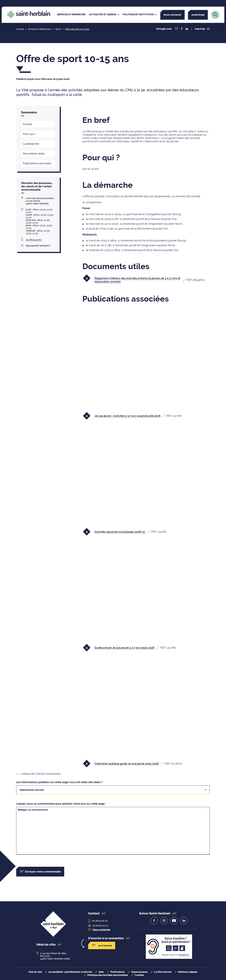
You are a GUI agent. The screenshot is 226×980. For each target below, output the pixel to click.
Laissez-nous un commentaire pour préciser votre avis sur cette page (61, 804)
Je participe (198, 15)
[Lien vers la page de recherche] (215, 15)
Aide (101, 972)
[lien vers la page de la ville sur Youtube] (174, 921)
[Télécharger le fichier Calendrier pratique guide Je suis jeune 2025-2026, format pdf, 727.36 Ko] (135, 763)
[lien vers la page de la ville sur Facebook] (154, 921)
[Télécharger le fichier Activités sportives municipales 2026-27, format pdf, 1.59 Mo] (127, 532)
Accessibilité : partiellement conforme (70, 972)
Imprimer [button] (202, 29)
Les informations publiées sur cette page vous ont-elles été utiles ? (60, 782)
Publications (118, 972)
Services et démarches (40, 29)
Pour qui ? (29, 134)
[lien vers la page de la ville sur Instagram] (164, 921)
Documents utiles (34, 154)
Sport (58, 29)
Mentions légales (188, 972)
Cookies (139, 975)
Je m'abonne (102, 946)
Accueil (20, 29)
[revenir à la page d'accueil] (53, 924)
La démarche (31, 144)
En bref (27, 124)
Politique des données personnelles (108, 975)
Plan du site (35, 972)
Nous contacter (172, 15)
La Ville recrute (163, 972)
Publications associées (37, 163)
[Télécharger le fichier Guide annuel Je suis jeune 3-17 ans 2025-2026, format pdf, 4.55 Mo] (132, 648)
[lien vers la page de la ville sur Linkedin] (184, 921)
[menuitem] (71, 15)
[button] (182, 29)
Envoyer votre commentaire (40, 872)
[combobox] (113, 790)
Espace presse (139, 972)
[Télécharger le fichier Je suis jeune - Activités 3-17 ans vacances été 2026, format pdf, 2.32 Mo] (135, 416)
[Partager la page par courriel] (177, 29)
